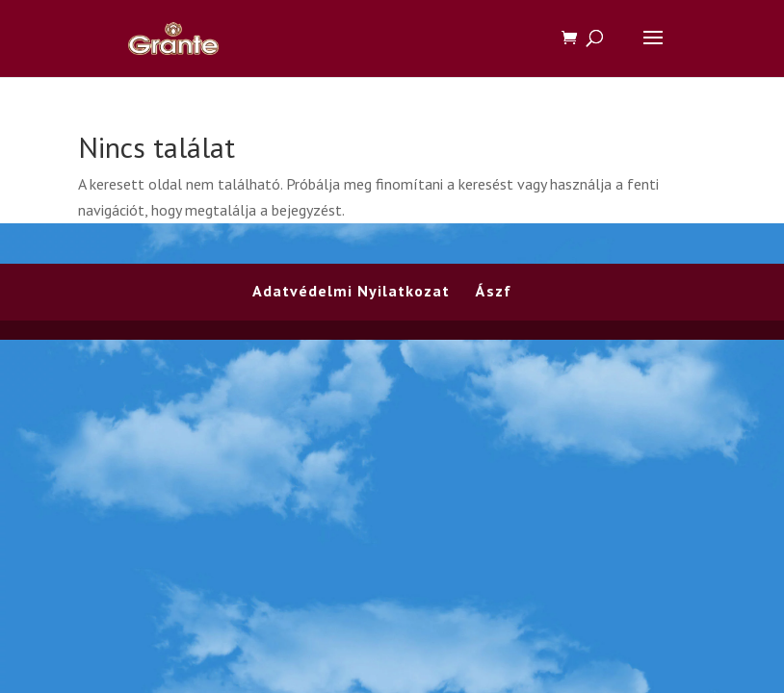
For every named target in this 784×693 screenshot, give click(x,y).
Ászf (494, 291)
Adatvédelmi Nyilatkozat (351, 291)
